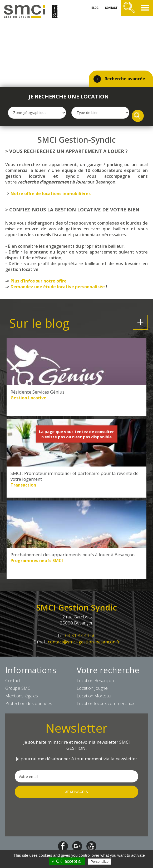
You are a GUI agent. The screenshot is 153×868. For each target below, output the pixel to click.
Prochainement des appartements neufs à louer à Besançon (73, 555)
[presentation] (55, 817)
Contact (13, 680)
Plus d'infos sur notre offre (39, 281)
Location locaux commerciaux (105, 703)
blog (95, 8)
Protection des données (29, 703)
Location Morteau (94, 696)
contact (111, 8)
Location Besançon (95, 680)
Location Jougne (92, 688)
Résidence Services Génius (38, 392)
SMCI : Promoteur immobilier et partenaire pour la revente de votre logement (75, 476)
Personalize (100, 862)
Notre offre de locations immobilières (51, 194)
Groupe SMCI (19, 688)
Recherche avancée (125, 79)
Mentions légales (22, 696)
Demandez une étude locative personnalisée (58, 287)
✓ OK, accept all (67, 861)
